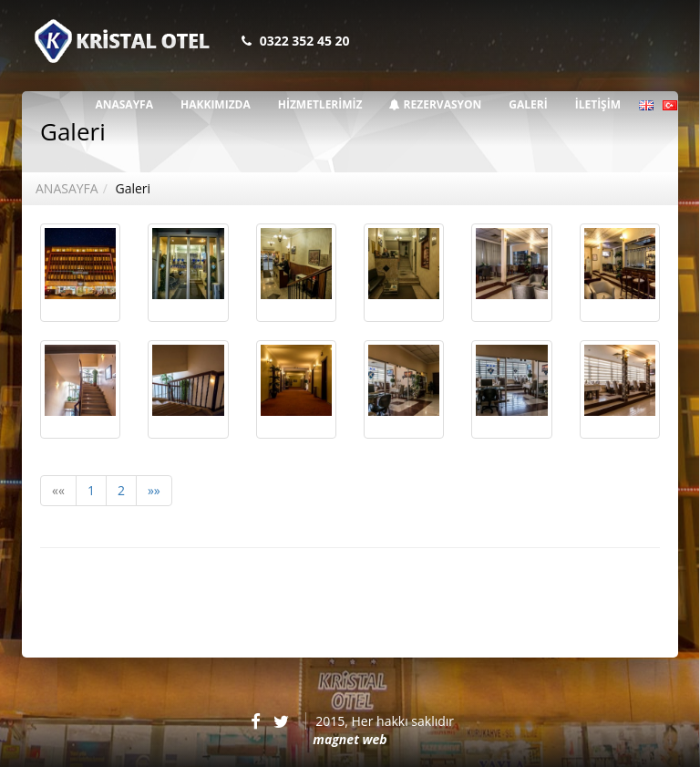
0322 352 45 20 (305, 41)
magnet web (350, 739)
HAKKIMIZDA (216, 104)
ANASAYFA (124, 104)
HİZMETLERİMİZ (320, 104)
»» (154, 490)
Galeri (133, 188)
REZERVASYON (435, 104)
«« (58, 490)
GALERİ (528, 104)
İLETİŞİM (598, 104)
